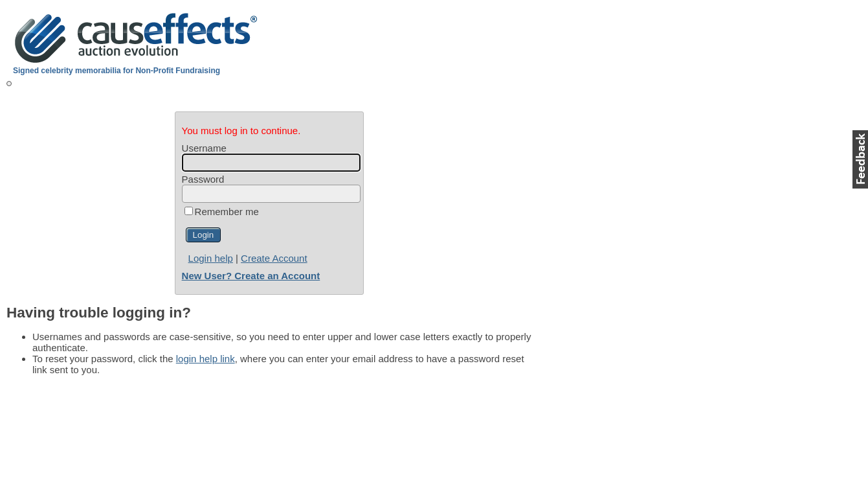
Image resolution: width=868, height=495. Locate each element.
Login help (211, 258)
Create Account (274, 258)
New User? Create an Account (251, 276)
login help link (206, 359)
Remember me (227, 212)
